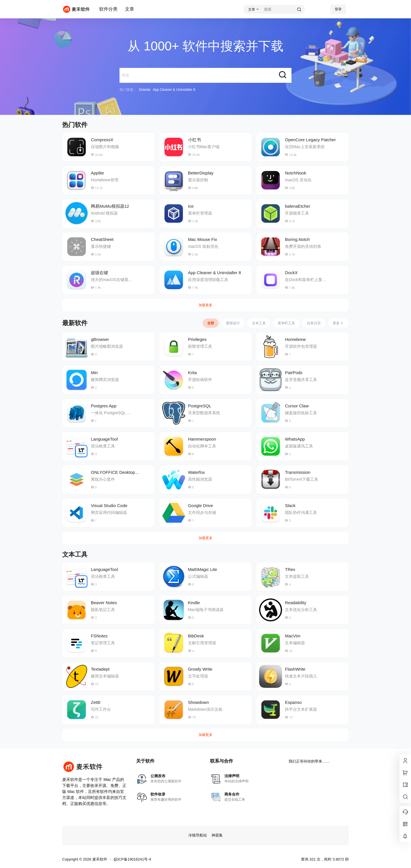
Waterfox (196, 472)
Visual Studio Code (109, 505)
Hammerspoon (202, 439)
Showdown (198, 702)
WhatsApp (295, 439)
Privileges (197, 339)
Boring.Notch (297, 239)
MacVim (293, 636)
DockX (291, 273)
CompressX (102, 140)
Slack (290, 505)
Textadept (100, 669)
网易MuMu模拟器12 (110, 206)
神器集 (217, 835)
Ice (191, 206)
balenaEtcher (298, 206)
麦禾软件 (99, 859)
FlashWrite (295, 669)
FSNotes (99, 636)
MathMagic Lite (203, 569)
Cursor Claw (297, 406)
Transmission (298, 472)
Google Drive (201, 505)
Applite (97, 173)
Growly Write (200, 669)
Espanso (293, 702)
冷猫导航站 (198, 835)
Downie (145, 90)
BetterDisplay (201, 173)
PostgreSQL (200, 406)
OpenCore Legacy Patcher (310, 140)
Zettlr (96, 702)
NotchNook (295, 173)
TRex (290, 569)
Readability (295, 603)
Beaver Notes (104, 603)
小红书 (194, 140)
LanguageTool (104, 439)
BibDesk (196, 636)
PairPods (294, 373)
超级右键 (99, 273)
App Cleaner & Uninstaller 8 (174, 90)
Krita (192, 373)
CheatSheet (102, 239)
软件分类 (108, 9)
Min (94, 373)
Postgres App (104, 406)
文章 (130, 9)
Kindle (194, 603)
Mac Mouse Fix (203, 239)
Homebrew (295, 339)
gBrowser (100, 339)
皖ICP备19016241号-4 (132, 859)
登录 (338, 9)
